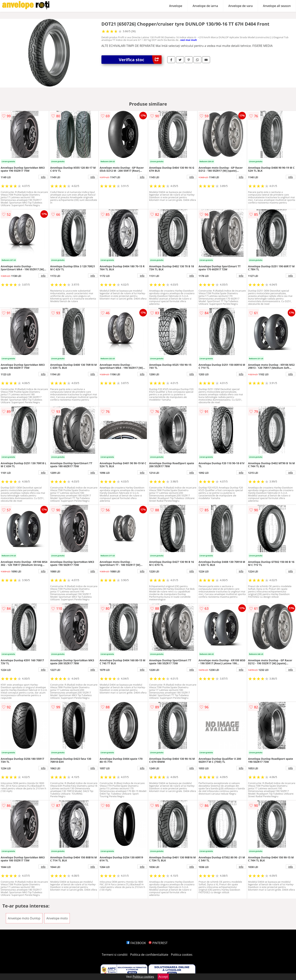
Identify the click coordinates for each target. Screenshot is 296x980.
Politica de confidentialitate (149, 955)
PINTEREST (158, 943)
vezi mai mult (189, 40)
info (43, 177)
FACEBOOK (136, 943)
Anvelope (176, 6)
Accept (163, 977)
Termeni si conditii (115, 955)
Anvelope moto (57, 918)
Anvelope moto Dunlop (24, 918)
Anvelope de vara (240, 6)
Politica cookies (182, 955)
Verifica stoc (140, 60)
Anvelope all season (277, 6)
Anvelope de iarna (205, 6)
